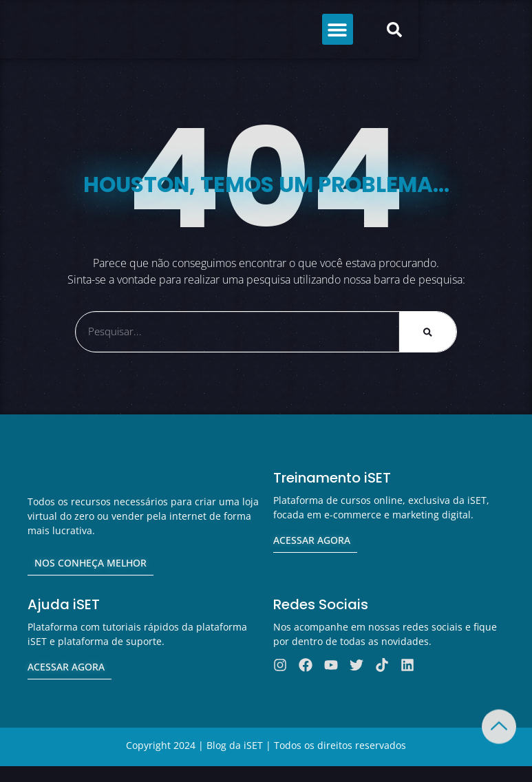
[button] (440, 29)
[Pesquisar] (428, 332)
